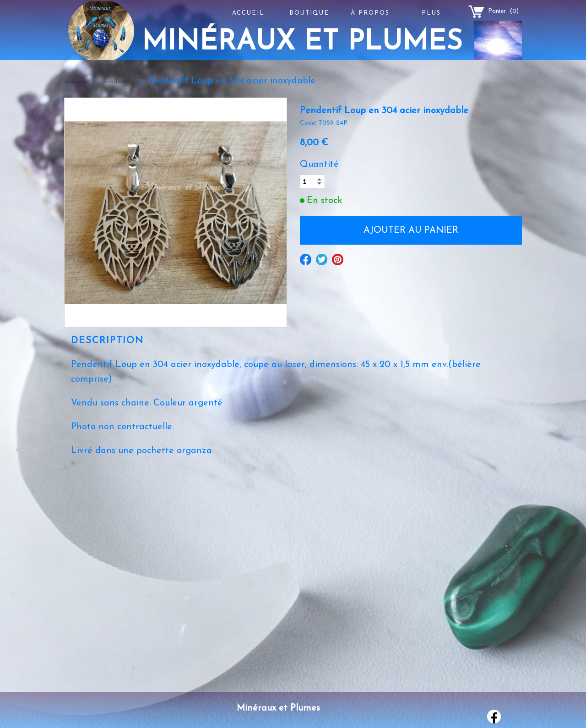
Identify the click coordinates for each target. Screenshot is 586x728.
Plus (431, 13)
